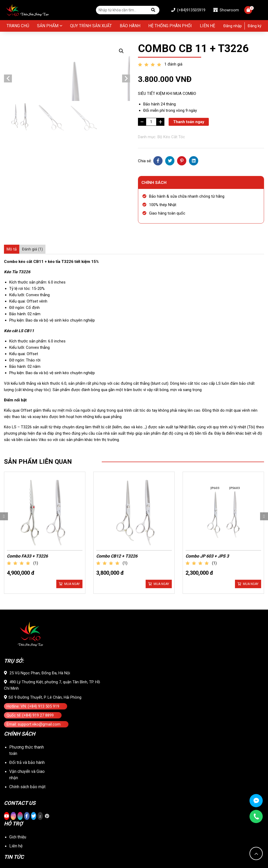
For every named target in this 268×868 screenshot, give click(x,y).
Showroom (226, 10)
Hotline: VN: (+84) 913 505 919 (33, 637)
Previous (8, 112)
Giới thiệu (18, 768)
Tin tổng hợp (21, 801)
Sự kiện (16, 819)
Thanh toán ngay (189, 122)
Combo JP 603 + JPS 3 (207, 481)
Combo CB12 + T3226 (117, 481)
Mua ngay (72, 508)
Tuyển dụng (20, 828)
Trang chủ (18, 26)
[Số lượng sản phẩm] (151, 122)
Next (126, 112)
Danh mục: (147, 137)
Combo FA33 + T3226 (27, 481)
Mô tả (12, 249)
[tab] (12, 249)
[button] (121, 51)
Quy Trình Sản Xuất (91, 26)
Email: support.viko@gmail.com (34, 655)
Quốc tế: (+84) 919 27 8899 (30, 646)
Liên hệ (207, 26)
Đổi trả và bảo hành (27, 693)
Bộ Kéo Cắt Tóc (171, 137)
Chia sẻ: (145, 161)
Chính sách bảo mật (27, 718)
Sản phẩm (48, 26)
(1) (36, 488)
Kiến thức (18, 810)
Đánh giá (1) (32, 249)
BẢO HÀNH (130, 26)
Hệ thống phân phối (170, 26)
